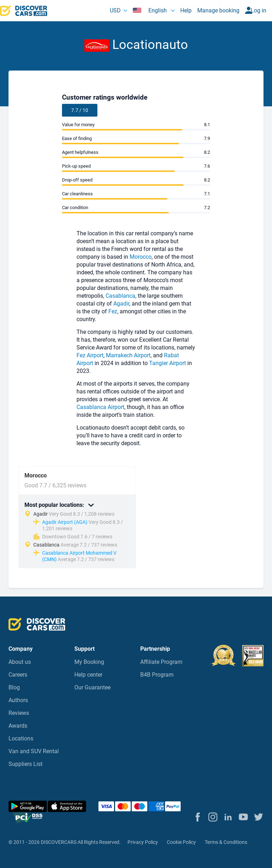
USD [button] (115, 10)
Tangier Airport (168, 363)
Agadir (121, 304)
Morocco (141, 257)
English (151, 10)
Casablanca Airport (100, 407)
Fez (113, 311)
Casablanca (120, 296)
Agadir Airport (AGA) (65, 522)
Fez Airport (90, 355)
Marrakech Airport (128, 355)
